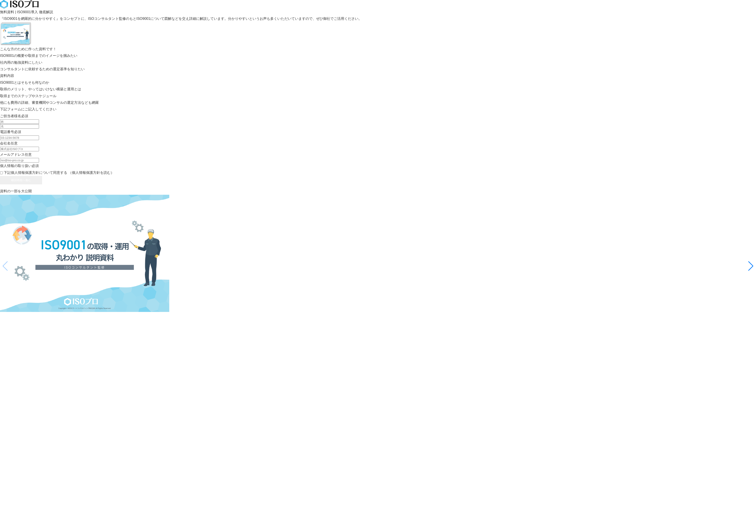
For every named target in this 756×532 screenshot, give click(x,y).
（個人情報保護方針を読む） (91, 173)
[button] (751, 266)
